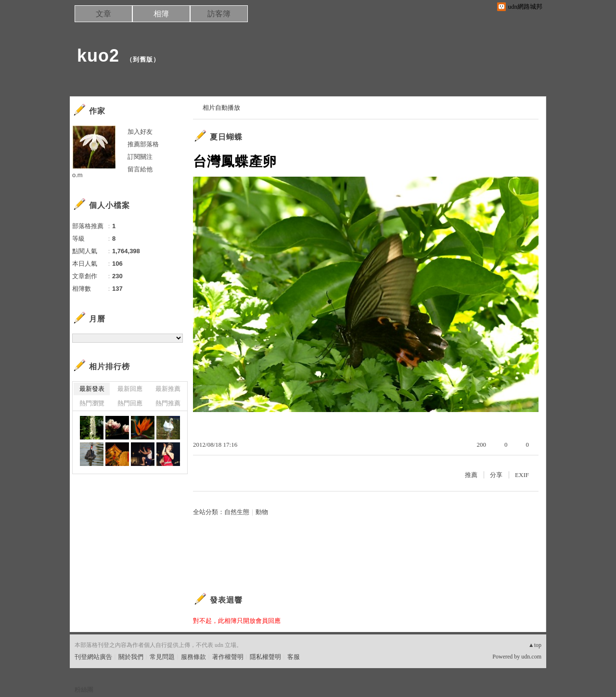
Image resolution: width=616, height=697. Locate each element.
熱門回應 (130, 403)
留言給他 (140, 169)
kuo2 (98, 56)
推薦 (471, 475)
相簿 (161, 14)
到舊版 (143, 59)
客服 (294, 657)
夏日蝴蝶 (226, 137)
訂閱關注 (140, 157)
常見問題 (162, 657)
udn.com (531, 657)
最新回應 (130, 389)
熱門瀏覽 (92, 403)
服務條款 (193, 657)
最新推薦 (168, 389)
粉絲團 (84, 690)
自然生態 (237, 512)
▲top (535, 645)
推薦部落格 (143, 144)
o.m (77, 175)
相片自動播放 (221, 108)
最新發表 (92, 389)
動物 (262, 512)
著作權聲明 (228, 657)
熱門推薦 (168, 403)
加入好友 (140, 132)
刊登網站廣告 (93, 657)
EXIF (522, 475)
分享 (496, 475)
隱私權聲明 (265, 657)
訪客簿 (219, 14)
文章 (103, 14)
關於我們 (131, 657)
